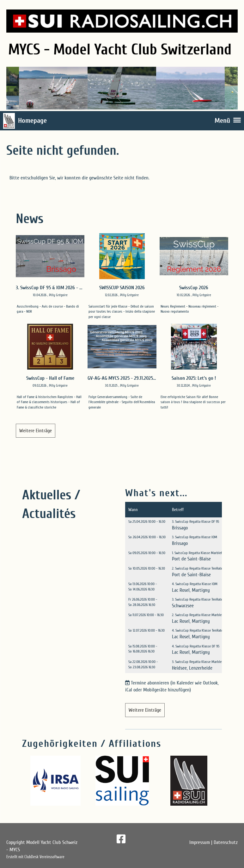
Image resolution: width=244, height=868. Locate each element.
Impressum (200, 842)
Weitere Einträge (36, 431)
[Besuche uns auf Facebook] (121, 839)
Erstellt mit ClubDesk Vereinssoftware (35, 857)
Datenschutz (226, 842)
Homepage (32, 121)
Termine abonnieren (150, 683)
